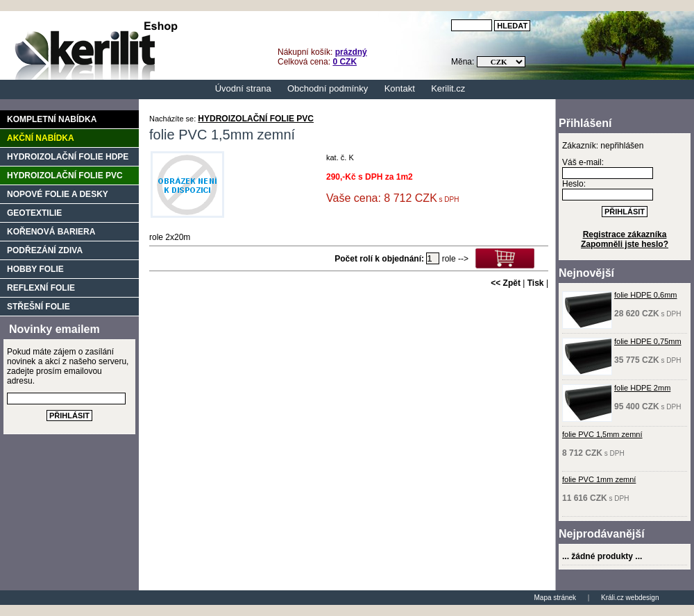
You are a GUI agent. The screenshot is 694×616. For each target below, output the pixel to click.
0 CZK (345, 62)
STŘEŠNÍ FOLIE (39, 307)
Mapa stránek (556, 598)
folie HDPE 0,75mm (648, 341)
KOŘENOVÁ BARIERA (51, 232)
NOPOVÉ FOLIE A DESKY (58, 194)
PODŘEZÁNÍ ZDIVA (45, 250)
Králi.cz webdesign (630, 598)
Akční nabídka (41, 138)
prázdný (351, 52)
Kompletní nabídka (52, 119)
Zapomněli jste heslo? (625, 244)
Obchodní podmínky (328, 88)
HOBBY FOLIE (35, 269)
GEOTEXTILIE (34, 213)
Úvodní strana (243, 88)
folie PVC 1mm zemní (599, 479)
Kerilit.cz (448, 88)
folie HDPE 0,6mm (645, 295)
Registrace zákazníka (625, 234)
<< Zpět (506, 283)
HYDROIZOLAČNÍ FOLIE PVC (256, 119)
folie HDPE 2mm (642, 388)
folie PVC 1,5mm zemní (602, 434)
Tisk (536, 283)
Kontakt (400, 88)
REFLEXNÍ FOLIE (41, 288)
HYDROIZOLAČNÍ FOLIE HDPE (68, 157)
